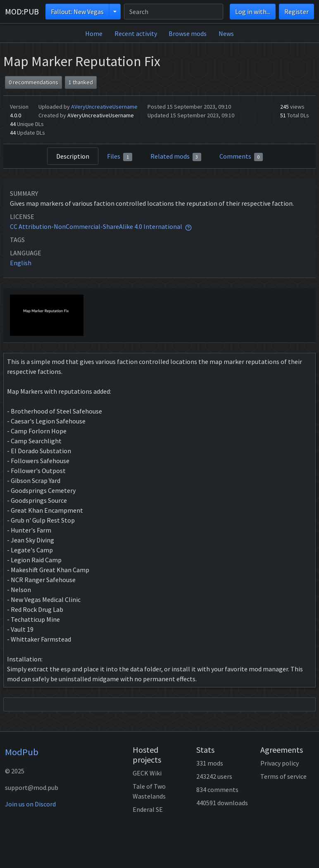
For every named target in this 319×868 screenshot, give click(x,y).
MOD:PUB (22, 11)
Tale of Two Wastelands (149, 791)
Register (296, 12)
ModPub (22, 752)
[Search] (174, 12)
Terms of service (283, 776)
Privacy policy (280, 763)
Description (73, 156)
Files (120, 157)
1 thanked (81, 82)
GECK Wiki (147, 773)
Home (94, 33)
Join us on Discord (30, 804)
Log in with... (253, 12)
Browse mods (188, 33)
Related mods (176, 157)
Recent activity (136, 33)
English (21, 263)
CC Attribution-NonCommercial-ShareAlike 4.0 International (96, 226)
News (226, 33)
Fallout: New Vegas (77, 12)
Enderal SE (148, 809)
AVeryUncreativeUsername (104, 107)
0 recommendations (33, 82)
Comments (241, 157)
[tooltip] (188, 226)
